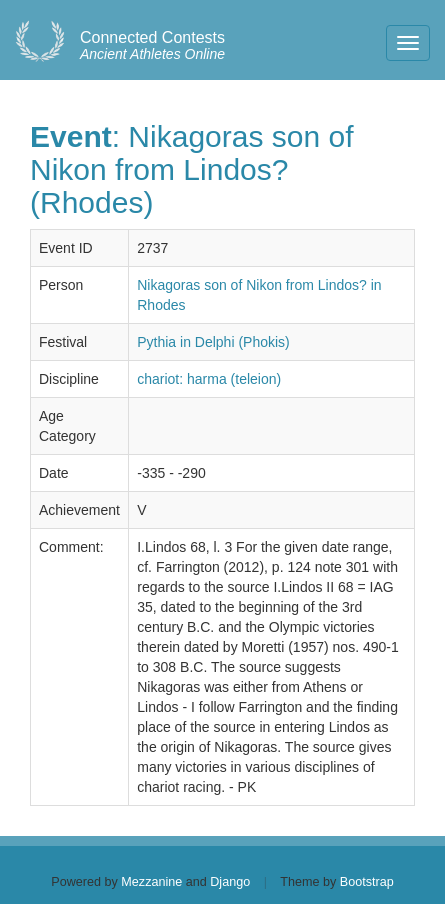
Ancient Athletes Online (152, 46)
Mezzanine (151, 882)
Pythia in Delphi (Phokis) (213, 342)
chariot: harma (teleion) (209, 379)
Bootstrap (367, 882)
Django (230, 882)
